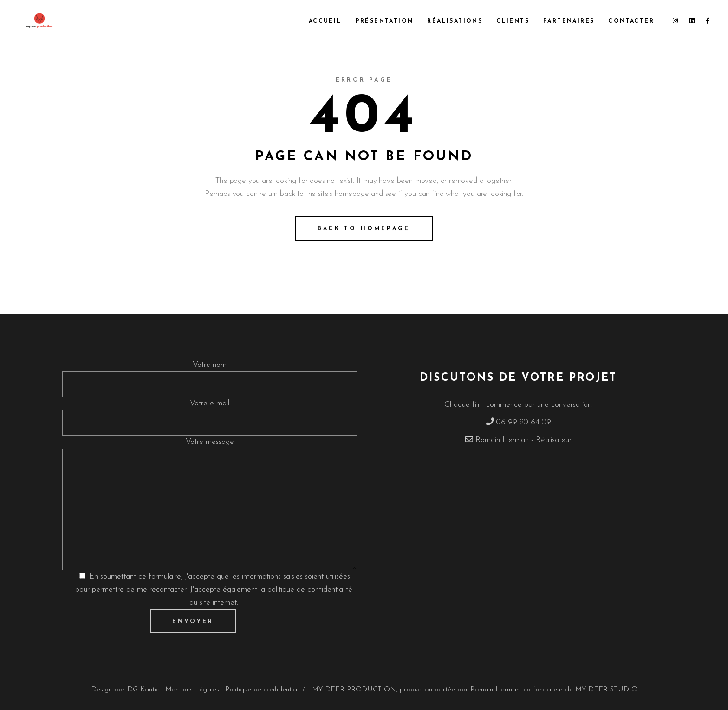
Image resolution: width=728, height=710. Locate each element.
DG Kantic (143, 690)
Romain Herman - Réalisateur (523, 440)
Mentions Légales (193, 690)
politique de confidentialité (310, 589)
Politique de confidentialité (266, 690)
